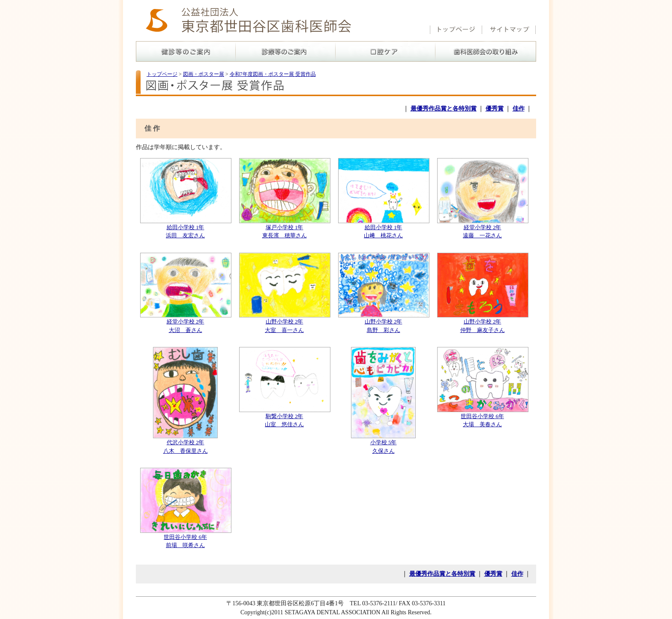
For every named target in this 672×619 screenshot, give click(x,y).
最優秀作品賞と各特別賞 (444, 109)
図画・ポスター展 (204, 74)
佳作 (519, 109)
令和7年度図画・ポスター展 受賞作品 (273, 74)
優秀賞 (495, 109)
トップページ (162, 74)
